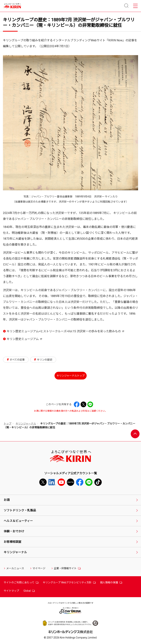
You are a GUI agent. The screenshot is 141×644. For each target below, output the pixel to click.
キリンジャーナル (26, 424)
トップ (8, 424)
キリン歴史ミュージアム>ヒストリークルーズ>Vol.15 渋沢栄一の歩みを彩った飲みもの (65, 332)
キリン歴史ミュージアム (24, 340)
